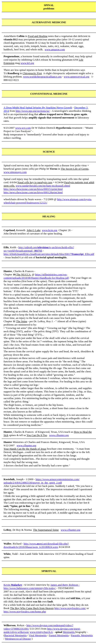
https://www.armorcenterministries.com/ (58, 479)
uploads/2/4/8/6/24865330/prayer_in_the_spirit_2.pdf (33, 483)
